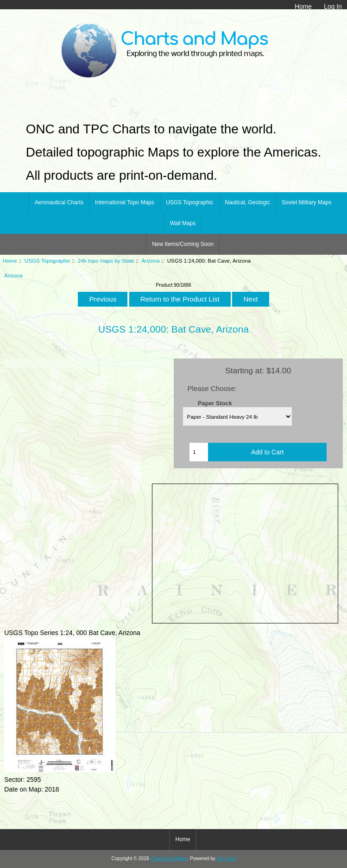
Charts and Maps (169, 859)
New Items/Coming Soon (183, 244)
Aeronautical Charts (59, 202)
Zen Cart (226, 859)
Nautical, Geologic (248, 202)
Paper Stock (215, 403)
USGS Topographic (47, 261)
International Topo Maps (125, 202)
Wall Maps (183, 223)
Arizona (150, 261)
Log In (333, 6)
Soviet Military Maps (306, 202)
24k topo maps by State (106, 261)
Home (303, 6)
